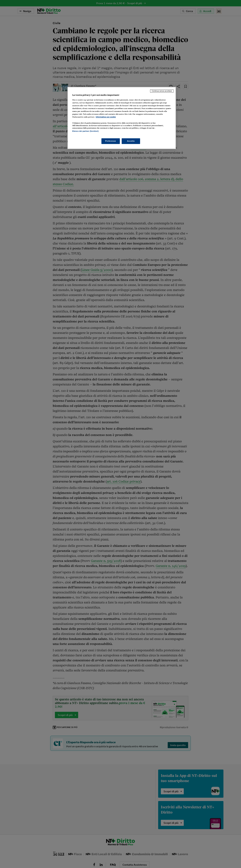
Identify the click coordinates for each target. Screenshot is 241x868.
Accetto (131, 141)
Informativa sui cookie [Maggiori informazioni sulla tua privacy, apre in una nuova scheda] (106, 117)
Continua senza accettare (162, 91)
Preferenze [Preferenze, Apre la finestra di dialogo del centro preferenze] (111, 141)
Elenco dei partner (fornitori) (85, 131)
